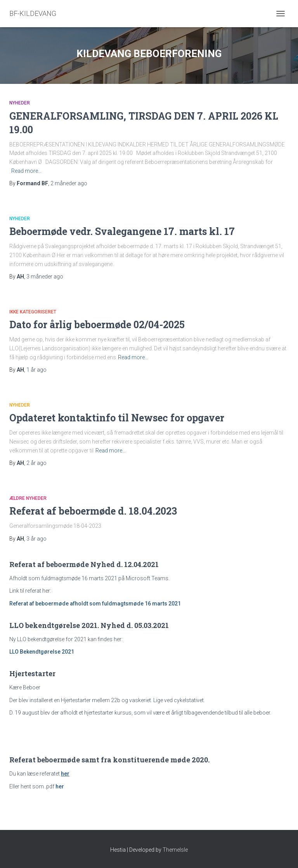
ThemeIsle (175, 850)
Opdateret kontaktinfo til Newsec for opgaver (117, 418)
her (60, 786)
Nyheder (20, 103)
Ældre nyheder (28, 498)
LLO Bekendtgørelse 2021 (42, 652)
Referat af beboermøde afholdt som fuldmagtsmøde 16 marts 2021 (95, 604)
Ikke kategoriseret (33, 312)
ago (69, 183)
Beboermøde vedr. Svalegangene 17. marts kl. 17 (122, 231)
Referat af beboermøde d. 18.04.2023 (93, 511)
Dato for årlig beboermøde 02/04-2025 (97, 324)
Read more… (26, 171)
